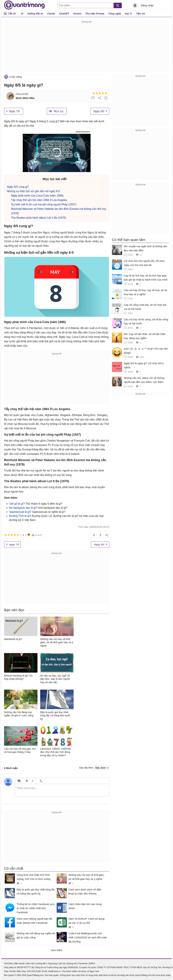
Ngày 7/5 (14, 111)
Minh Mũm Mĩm (25, 98)
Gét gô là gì (16, 504)
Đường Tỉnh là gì (19, 516)
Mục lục (59, 111)
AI (22, 14)
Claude (51, 14)
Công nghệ (115, 14)
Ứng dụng (52, 964)
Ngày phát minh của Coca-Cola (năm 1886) (37, 196)
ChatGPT (64, 14)
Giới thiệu (8, 964)
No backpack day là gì (22, 508)
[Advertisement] (86, 48)
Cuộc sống (16, 77)
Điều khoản (20, 964)
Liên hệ (62, 964)
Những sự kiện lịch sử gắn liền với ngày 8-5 (33, 191)
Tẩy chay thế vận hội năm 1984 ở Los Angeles (39, 200)
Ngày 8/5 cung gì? (18, 187)
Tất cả (12, 14)
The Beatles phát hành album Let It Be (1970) (39, 218)
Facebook (83, 964)
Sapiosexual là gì (20, 512)
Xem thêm (57, 950)
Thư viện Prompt (95, 14)
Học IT (128, 14)
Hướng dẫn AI (35, 14)
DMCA (92, 964)
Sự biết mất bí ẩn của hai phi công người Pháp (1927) (44, 204)
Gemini (77, 14)
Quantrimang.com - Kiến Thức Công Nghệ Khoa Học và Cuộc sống (24, 5)
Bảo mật (30, 964)
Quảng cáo (72, 964)
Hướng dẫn (41, 964)
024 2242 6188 (34, 971)
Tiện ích (141, 14)
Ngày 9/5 (99, 111)
